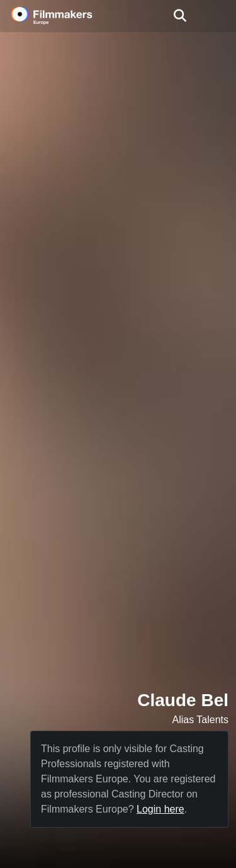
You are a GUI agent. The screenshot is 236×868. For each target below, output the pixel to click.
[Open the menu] (180, 16)
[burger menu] (217, 16)
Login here (160, 809)
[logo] (67, 16)
